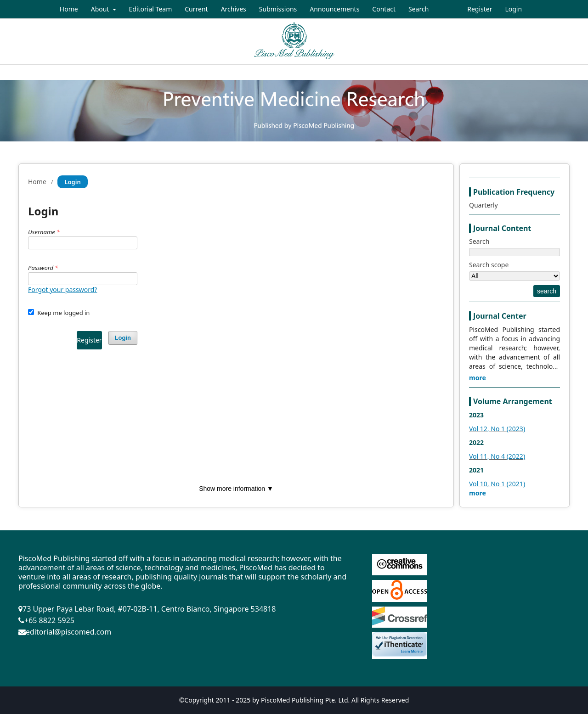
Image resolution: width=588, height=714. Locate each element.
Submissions (278, 9)
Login (513, 9)
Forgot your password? (62, 290)
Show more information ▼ (236, 489)
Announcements (334, 9)
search (547, 291)
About (101, 9)
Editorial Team (151, 9)
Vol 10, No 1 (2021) (497, 484)
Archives (234, 9)
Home (69, 9)
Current (196, 9)
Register (480, 9)
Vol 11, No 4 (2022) (497, 456)
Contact (384, 9)
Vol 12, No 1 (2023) (497, 429)
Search (418, 9)
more (478, 378)
